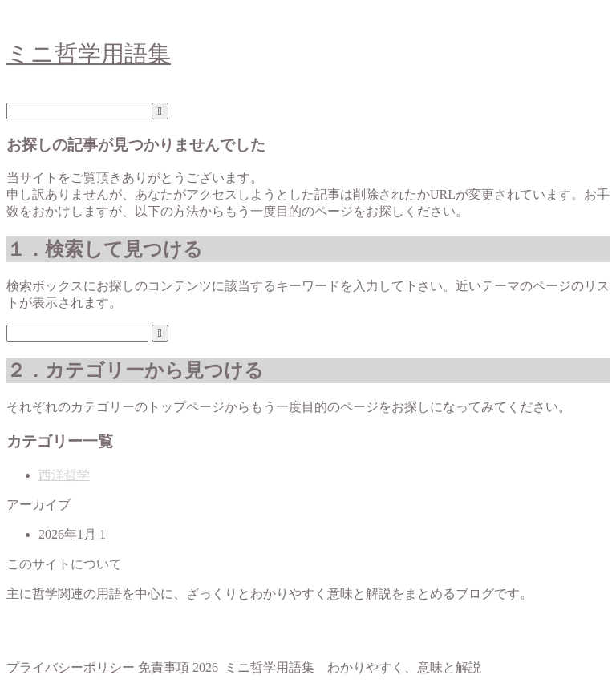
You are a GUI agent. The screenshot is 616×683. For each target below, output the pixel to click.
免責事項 (164, 667)
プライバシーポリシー (71, 667)
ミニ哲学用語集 (89, 54)
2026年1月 (72, 534)
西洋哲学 (64, 475)
